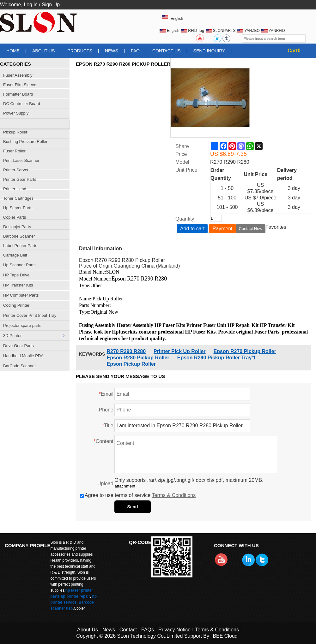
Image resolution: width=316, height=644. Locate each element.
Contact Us (167, 51)
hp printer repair (75, 596)
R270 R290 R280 (126, 351)
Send (132, 507)
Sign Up (51, 5)
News (112, 51)
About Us (43, 51)
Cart (294, 51)
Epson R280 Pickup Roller (138, 358)
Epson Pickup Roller (131, 364)
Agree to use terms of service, (138, 495)
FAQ (135, 51)
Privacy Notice (174, 630)
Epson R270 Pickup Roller (245, 351)
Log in (31, 5)
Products (80, 51)
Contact (128, 630)
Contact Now (251, 229)
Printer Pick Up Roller (180, 351)
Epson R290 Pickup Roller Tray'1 (216, 358)
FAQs (148, 630)
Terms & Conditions (174, 495)
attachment (125, 486)
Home (13, 51)
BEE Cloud (225, 636)
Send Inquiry (209, 51)
